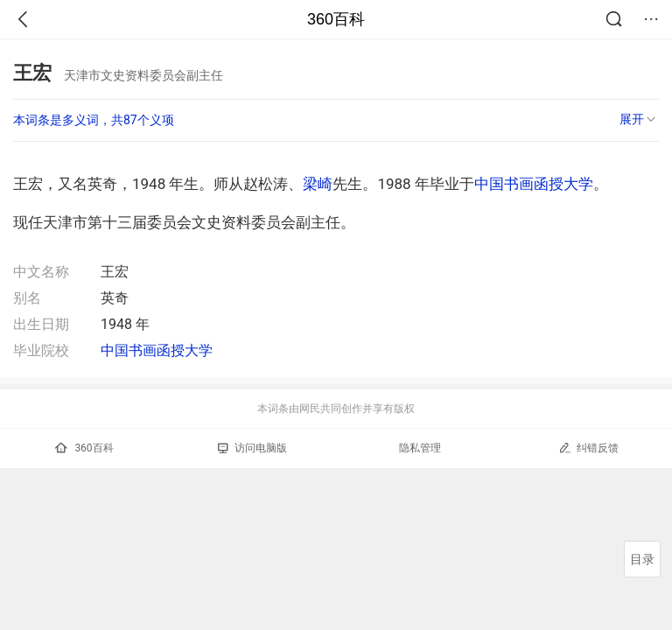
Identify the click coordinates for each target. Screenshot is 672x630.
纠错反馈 (588, 448)
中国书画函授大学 (534, 184)
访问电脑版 (252, 448)
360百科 (336, 19)
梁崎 (318, 184)
